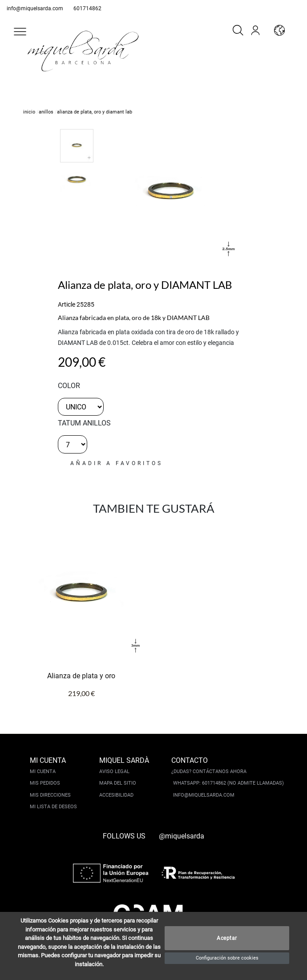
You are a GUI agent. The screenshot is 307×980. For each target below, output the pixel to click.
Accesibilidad (116, 795)
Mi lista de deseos (53, 807)
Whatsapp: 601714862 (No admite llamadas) (228, 783)
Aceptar (227, 938)
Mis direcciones (50, 795)
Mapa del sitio (118, 783)
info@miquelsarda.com (35, 8)
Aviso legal (114, 771)
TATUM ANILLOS (84, 423)
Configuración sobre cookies (227, 958)
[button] (20, 32)
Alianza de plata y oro (81, 676)
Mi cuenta (43, 771)
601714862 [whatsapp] (87, 8)
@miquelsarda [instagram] (182, 836)
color (69, 386)
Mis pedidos (45, 783)
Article (67, 304)
